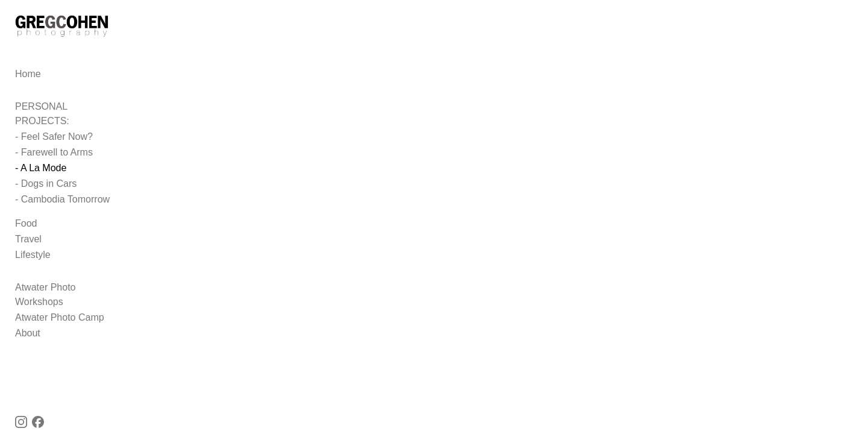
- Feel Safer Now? (54, 135)
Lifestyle (33, 253)
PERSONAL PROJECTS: (70, 119)
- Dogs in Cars (46, 182)
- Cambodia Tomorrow (62, 197)
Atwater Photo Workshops (71, 285)
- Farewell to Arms (54, 150)
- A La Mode (41, 166)
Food (26, 222)
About (28, 317)
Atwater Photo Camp (60, 301)
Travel (28, 237)
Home (28, 86)
